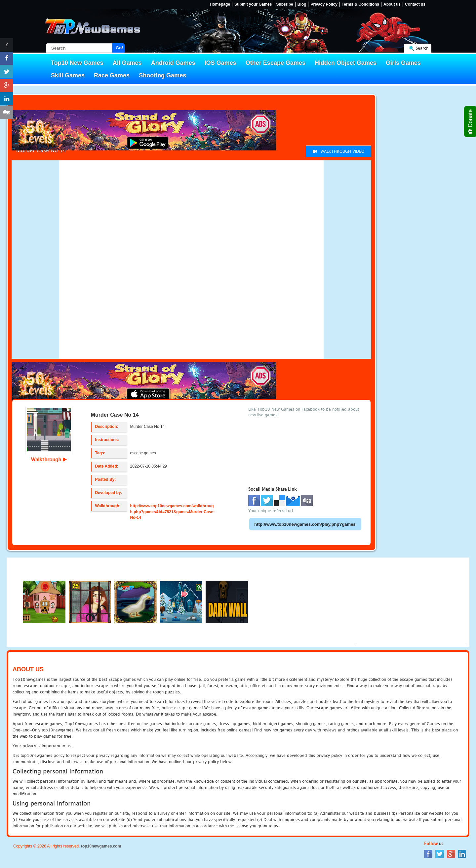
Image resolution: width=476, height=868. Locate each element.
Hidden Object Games (346, 63)
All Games (127, 63)
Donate (471, 122)
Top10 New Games (77, 63)
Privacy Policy (324, 4)
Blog (302, 4)
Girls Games (403, 63)
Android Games (173, 63)
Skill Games (68, 75)
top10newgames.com (101, 846)
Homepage (220, 4)
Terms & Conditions (360, 4)
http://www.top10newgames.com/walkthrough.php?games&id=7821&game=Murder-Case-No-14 (172, 512)
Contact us (415, 4)
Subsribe (284, 4)
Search (422, 48)
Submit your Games (253, 4)
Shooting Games (162, 75)
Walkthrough (49, 459)
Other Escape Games (276, 63)
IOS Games (220, 63)
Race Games (112, 75)
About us (392, 4)
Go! (119, 48)
